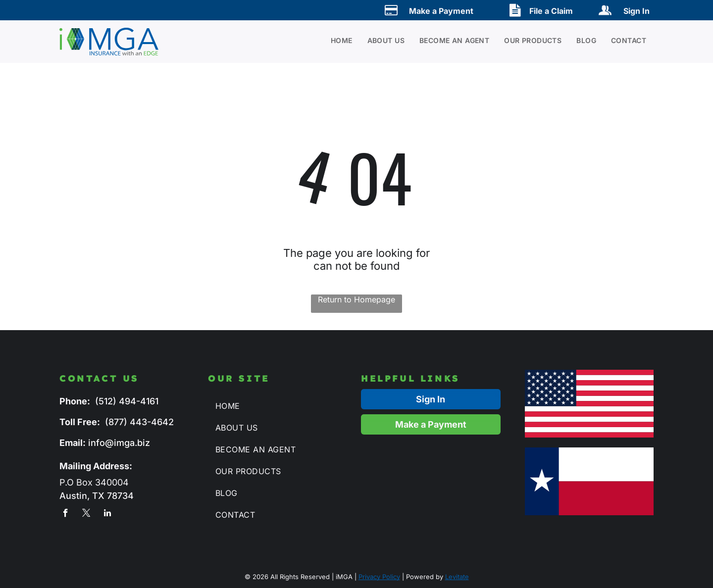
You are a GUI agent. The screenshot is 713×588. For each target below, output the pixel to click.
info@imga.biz (119, 443)
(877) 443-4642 (139, 422)
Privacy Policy (379, 577)
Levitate (457, 577)
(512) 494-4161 (127, 401)
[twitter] (86, 514)
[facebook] (66, 514)
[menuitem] (334, 40)
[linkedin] (107, 514)
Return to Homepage (356, 299)
